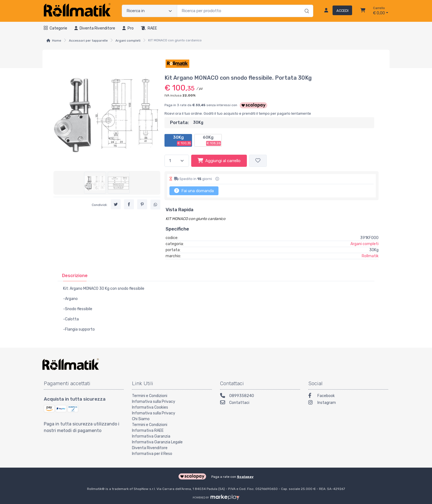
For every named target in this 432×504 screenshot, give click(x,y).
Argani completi (128, 41)
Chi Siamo (141, 419)
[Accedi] (336, 11)
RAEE (149, 28)
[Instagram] (348, 403)
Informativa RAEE (148, 431)
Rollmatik (370, 256)
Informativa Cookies (150, 407)
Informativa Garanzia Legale (157, 442)
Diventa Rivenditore (150, 448)
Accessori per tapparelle (88, 41)
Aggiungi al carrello (219, 160)
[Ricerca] (306, 5)
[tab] (75, 276)
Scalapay (245, 477)
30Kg (182, 140)
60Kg (212, 140)
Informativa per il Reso (152, 454)
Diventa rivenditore (95, 28)
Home (57, 41)
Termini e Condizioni (150, 396)
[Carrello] (363, 11)
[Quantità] (177, 161)
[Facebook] (348, 396)
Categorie (56, 28)
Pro (128, 28)
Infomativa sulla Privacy (154, 402)
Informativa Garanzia (151, 436)
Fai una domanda (194, 191)
